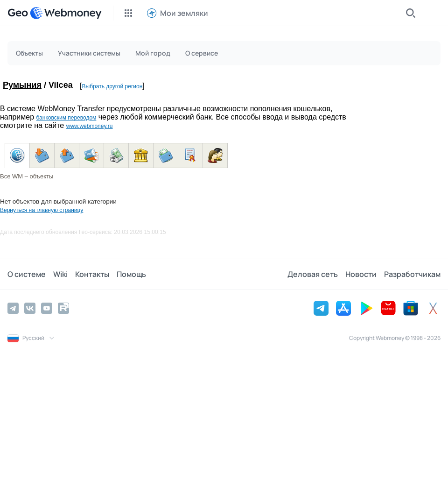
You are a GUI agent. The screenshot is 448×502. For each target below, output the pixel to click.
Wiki (60, 274)
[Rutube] (63, 308)
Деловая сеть (313, 274)
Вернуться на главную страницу (42, 210)
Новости (361, 274)
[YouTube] (47, 308)
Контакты (92, 274)
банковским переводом (66, 118)
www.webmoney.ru (90, 126)
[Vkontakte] (30, 308)
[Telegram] (13, 308)
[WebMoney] (66, 13)
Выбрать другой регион (112, 86)
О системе (27, 274)
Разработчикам (412, 274)
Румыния (22, 85)
